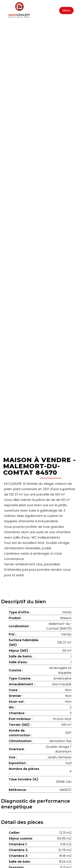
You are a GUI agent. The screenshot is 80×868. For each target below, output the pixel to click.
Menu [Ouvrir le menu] (66, 10)
